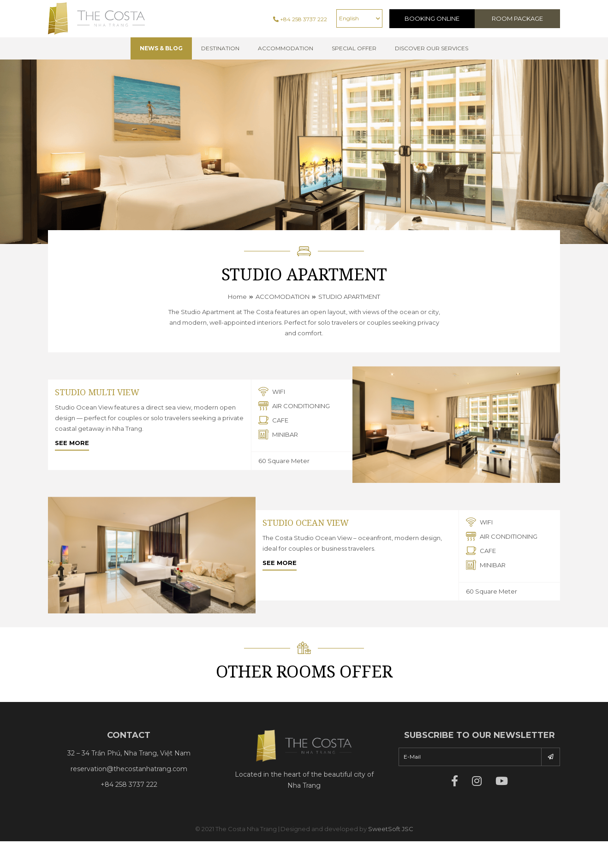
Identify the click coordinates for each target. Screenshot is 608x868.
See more (72, 443)
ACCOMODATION (283, 297)
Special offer (354, 48)
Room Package (517, 18)
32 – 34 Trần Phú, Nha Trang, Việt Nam (129, 753)
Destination (220, 48)
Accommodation (286, 48)
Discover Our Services (432, 48)
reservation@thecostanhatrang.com (129, 769)
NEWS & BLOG (161, 48)
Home (237, 297)
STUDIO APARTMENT (349, 297)
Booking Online (432, 18)
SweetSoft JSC (391, 829)
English (349, 18)
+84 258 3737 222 (300, 19)
